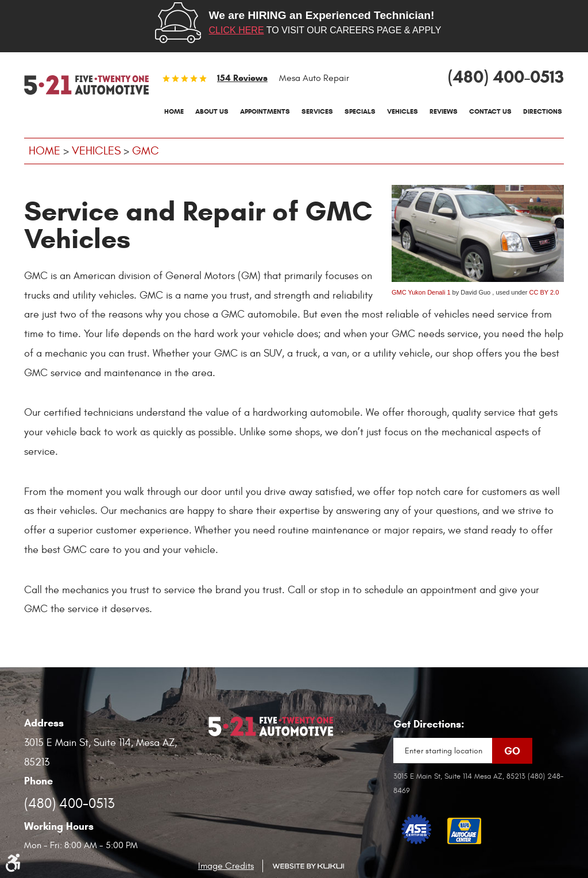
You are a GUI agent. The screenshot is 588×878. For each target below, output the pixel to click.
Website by (308, 866)
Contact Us (490, 111)
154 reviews (242, 78)
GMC (146, 151)
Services (317, 111)
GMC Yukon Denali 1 (421, 292)
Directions (543, 111)
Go (512, 751)
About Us (212, 111)
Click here (237, 30)
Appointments (265, 111)
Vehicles (403, 111)
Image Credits (226, 866)
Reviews (444, 111)
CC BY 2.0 (544, 292)
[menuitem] (174, 111)
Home (174, 111)
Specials (360, 111)
